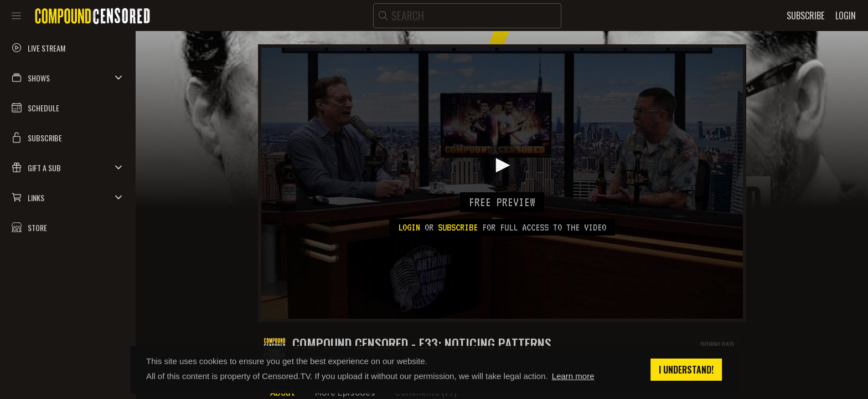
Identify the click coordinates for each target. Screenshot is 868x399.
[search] (467, 16)
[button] (68, 78)
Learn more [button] (573, 376)
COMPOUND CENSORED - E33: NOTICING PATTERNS (422, 343)
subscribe (458, 227)
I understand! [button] (686, 370)
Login (409, 227)
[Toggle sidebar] (16, 16)
